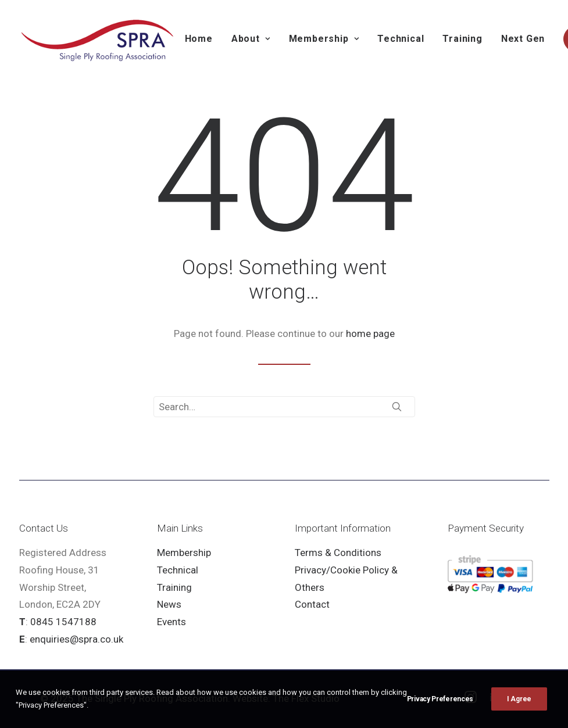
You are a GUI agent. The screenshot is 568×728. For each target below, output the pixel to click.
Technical (401, 39)
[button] (397, 406)
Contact (312, 604)
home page (370, 333)
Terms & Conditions (338, 553)
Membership (184, 553)
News (169, 604)
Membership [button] (324, 39)
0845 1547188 (63, 622)
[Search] (284, 407)
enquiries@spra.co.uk (76, 639)
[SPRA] (98, 39)
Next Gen (523, 39)
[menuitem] (199, 39)
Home (199, 39)
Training (462, 39)
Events (172, 622)
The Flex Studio (306, 698)
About (251, 39)
